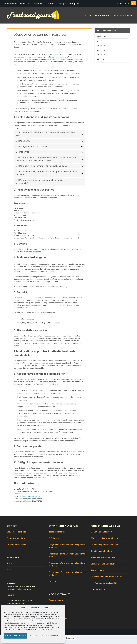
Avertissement (98, 570)
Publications (102, 15)
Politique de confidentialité (103, 557)
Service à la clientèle (16, 532)
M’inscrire (25, 4)
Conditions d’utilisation (101, 532)
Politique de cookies (34, 252)
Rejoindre (11, 595)
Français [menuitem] (70, 638)
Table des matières (122, 15)
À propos (50, 4)
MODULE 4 (101, 55)
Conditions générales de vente (105, 545)
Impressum (100, 589)
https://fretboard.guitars (58, 57)
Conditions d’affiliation (101, 551)
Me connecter (10, 4)
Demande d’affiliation (17, 545)
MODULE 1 (101, 41)
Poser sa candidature (17, 538)
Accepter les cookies (15, 636)
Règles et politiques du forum (104, 538)
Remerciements (56, 600)
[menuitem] (68, 638)
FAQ (9, 570)
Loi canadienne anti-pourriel (104, 564)
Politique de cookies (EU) (106, 583)
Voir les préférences (51, 636)
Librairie (53, 581)
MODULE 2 (101, 46)
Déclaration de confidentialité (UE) (107, 577)
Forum (88, 15)
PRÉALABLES (102, 36)
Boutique (62, 4)
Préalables (54, 538)
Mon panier (75, 4)
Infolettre (38, 4)
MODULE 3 (101, 50)
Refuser (33, 636)
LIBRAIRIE (100, 59)
